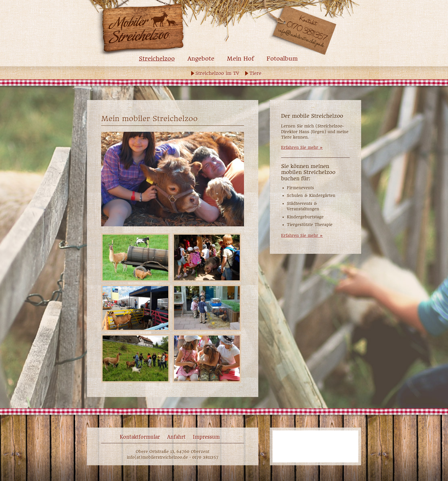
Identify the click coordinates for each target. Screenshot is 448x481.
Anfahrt (176, 437)
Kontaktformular (140, 437)
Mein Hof (240, 59)
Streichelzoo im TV (217, 73)
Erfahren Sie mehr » (302, 147)
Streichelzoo (157, 59)
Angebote (201, 59)
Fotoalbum (282, 59)
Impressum (206, 437)
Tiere (255, 73)
